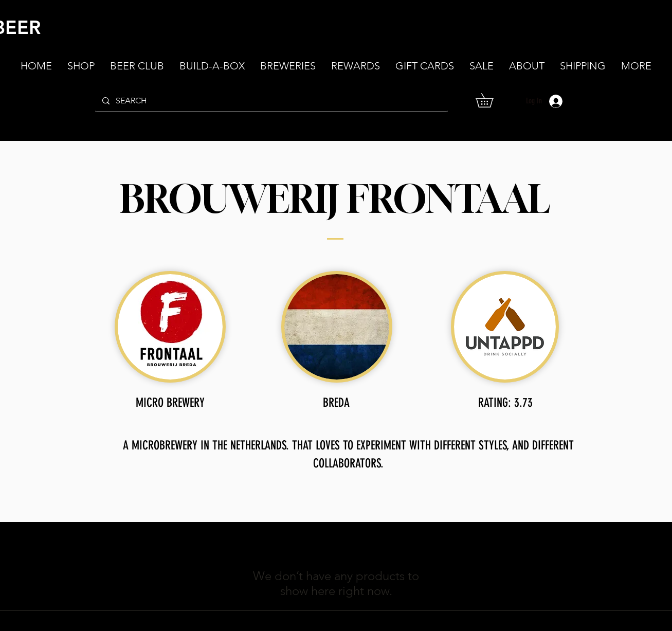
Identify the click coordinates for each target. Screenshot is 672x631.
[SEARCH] (271, 101)
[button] (527, 66)
